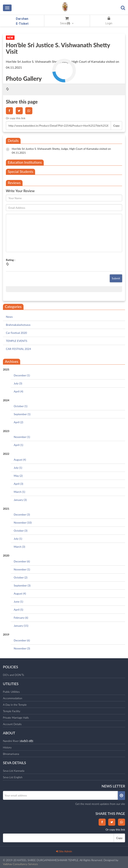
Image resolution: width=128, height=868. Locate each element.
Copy (116, 126)
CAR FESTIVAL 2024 (18, 349)
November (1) (22, 437)
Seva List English (13, 777)
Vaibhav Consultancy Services (20, 864)
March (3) (19, 547)
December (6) (22, 561)
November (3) (22, 648)
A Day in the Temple (15, 705)
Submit (116, 278)
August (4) (20, 460)
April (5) (18, 610)
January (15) (21, 626)
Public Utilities (11, 692)
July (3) (18, 383)
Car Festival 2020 (16, 333)
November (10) (23, 523)
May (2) (18, 476)
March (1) (19, 492)
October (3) (21, 531)
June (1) (18, 602)
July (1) (18, 468)
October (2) (21, 577)
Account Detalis (12, 724)
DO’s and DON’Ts (14, 675)
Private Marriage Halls (16, 718)
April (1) (18, 445)
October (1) (21, 406)
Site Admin (64, 851)
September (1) (22, 414)
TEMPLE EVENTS (17, 341)
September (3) (22, 585)
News (9, 317)
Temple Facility (12, 711)
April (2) (18, 422)
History (7, 747)
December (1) (22, 375)
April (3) (18, 484)
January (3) (20, 500)
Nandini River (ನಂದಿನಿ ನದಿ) (18, 741)
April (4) (18, 391)
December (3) (22, 514)
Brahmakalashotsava (18, 325)
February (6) (21, 618)
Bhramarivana (11, 754)
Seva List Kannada (14, 771)
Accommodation (13, 698)
